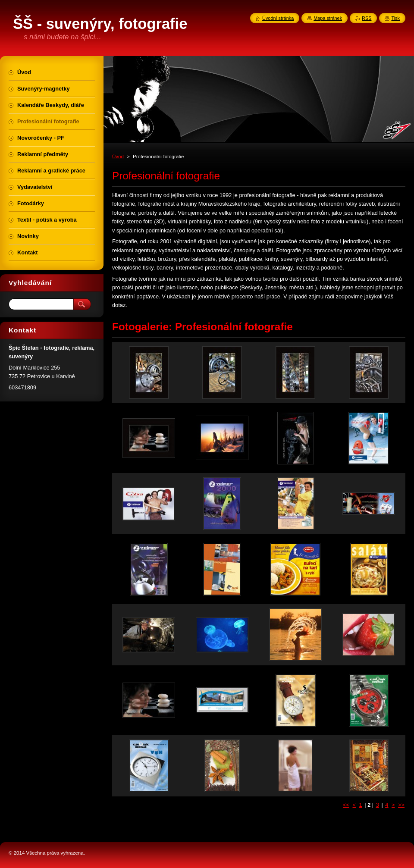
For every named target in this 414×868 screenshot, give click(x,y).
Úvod (118, 157)
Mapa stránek (328, 18)
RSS (367, 18)
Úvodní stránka (278, 18)
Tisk (395, 18)
